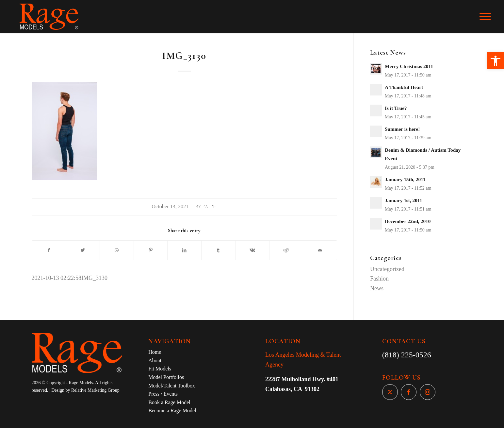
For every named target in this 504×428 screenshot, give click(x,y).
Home (155, 352)
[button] (496, 61)
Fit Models (160, 369)
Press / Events (163, 394)
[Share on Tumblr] (218, 250)
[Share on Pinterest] (151, 250)
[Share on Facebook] (49, 250)
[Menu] (490, 17)
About (155, 360)
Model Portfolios (166, 377)
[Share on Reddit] (286, 250)
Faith (210, 207)
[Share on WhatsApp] (117, 250)
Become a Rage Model (172, 411)
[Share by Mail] (320, 250)
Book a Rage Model (169, 402)
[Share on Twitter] (83, 250)
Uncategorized (387, 269)
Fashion (379, 279)
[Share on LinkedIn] (184, 250)
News (377, 288)
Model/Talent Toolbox (172, 386)
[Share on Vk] (252, 250)
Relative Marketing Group (95, 390)
